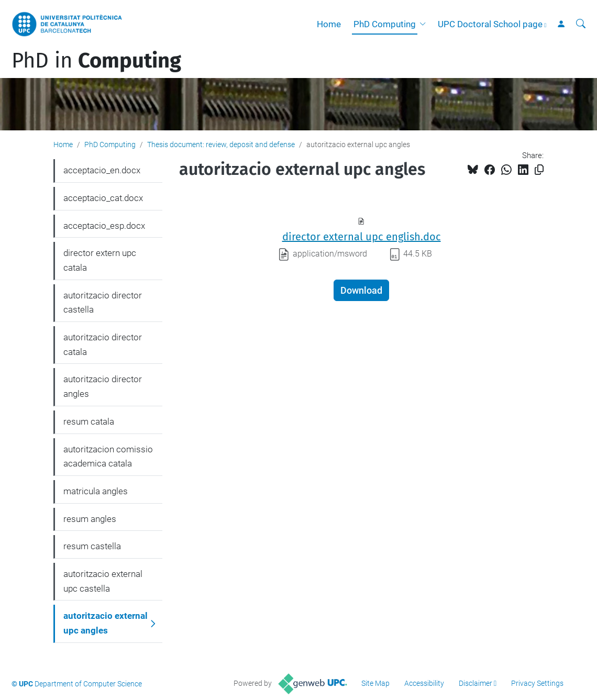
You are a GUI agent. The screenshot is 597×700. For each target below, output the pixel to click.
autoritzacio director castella (103, 303)
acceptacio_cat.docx (103, 198)
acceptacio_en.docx (102, 170)
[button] (425, 24)
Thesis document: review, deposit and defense (221, 145)
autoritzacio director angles (103, 386)
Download (361, 290)
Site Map (375, 683)
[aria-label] (581, 24)
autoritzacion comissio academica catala (108, 457)
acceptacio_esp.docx (104, 226)
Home (329, 24)
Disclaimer (476, 683)
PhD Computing (385, 24)
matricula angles (96, 491)
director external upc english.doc (362, 237)
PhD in (96, 61)
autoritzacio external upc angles (106, 623)
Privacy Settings (537, 683)
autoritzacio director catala (103, 345)
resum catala (89, 421)
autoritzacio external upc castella (103, 581)
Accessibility (424, 683)
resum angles (90, 519)
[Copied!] (539, 170)
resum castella (92, 546)
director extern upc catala (100, 260)
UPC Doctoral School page (490, 24)
